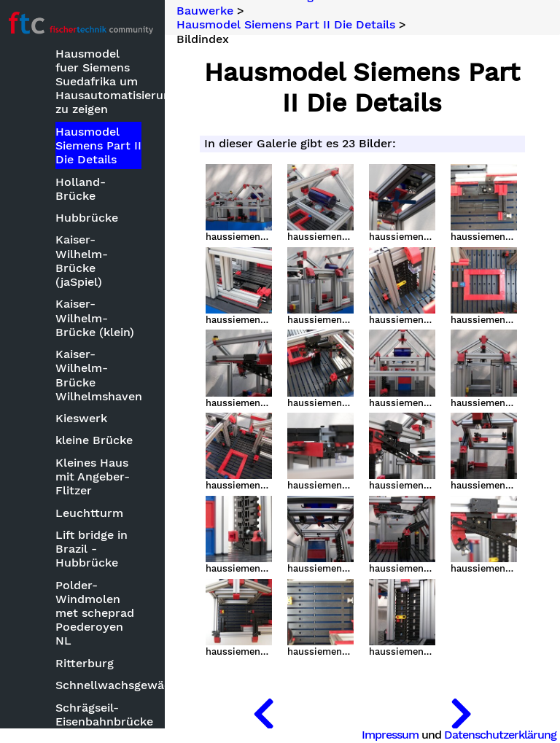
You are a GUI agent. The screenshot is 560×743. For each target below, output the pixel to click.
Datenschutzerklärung (500, 735)
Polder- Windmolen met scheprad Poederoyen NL (98, 613)
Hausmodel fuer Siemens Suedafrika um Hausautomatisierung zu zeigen (101, 82)
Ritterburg (87, 663)
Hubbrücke (90, 218)
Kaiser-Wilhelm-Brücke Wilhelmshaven (101, 375)
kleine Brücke (97, 440)
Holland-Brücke (83, 189)
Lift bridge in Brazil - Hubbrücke (94, 549)
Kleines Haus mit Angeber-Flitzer (96, 476)
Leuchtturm (92, 513)
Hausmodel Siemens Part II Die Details (101, 145)
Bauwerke (208, 11)
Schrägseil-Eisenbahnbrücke (101, 715)
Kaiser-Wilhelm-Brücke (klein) (98, 318)
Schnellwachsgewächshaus (101, 685)
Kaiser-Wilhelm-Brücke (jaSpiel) (85, 261)
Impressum (390, 735)
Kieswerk (84, 418)
